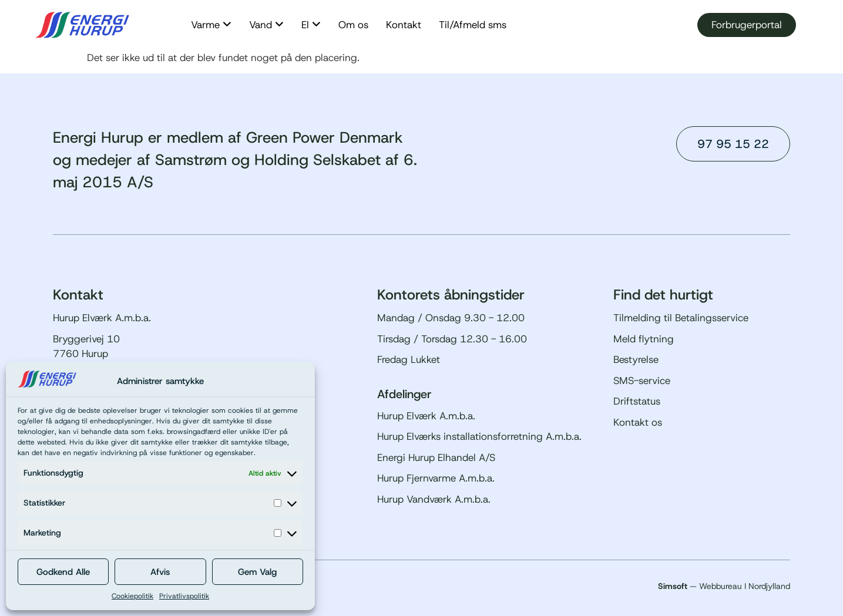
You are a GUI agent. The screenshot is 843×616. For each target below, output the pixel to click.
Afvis (160, 572)
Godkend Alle (63, 572)
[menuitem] (211, 25)
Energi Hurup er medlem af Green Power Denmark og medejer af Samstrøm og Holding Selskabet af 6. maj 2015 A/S (235, 160)
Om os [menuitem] (353, 25)
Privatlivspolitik (184, 596)
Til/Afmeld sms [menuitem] (473, 25)
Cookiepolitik (132, 596)
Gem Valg (257, 572)
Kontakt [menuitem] (404, 25)
